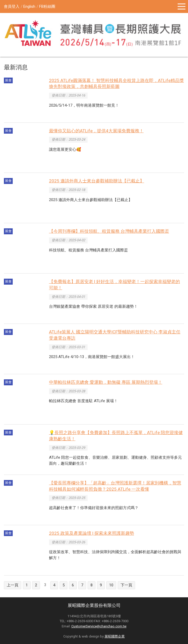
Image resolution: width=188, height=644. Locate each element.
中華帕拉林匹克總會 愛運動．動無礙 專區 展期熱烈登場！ (106, 382)
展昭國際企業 (115, 636)
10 (111, 585)
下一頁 (126, 585)
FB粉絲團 (47, 6)
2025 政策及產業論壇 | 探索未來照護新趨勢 (92, 533)
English (29, 6)
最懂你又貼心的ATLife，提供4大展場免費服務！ (96, 131)
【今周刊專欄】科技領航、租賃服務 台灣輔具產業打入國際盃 (109, 231)
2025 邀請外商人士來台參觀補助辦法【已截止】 (97, 181)
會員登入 (12, 6)
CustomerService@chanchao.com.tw (99, 626)
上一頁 (13, 585)
